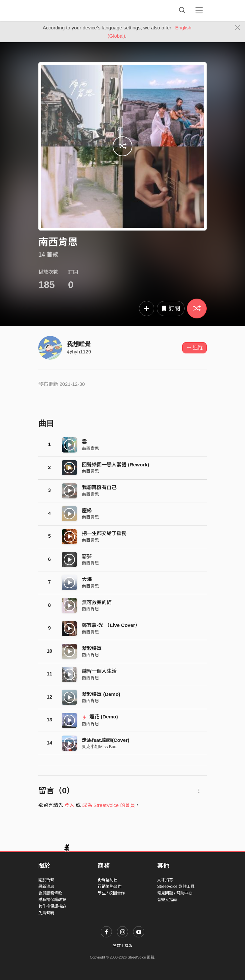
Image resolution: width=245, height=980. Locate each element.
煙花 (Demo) (100, 717)
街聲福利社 (108, 880)
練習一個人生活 (99, 671)
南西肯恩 (90, 448)
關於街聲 (46, 880)
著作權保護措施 (52, 906)
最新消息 (46, 887)
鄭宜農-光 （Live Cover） (111, 625)
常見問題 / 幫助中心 (175, 893)
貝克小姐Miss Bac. (100, 747)
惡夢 (87, 556)
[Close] (238, 28)
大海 (87, 579)
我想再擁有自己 (99, 487)
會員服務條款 (50, 893)
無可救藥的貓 (97, 602)
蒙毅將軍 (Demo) (101, 694)
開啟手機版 (122, 946)
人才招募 (165, 880)
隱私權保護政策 (52, 900)
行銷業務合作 (110, 887)
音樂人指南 (167, 900)
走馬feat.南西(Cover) (105, 740)
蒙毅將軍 (92, 648)
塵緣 (87, 510)
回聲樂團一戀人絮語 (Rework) (115, 465)
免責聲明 (46, 913)
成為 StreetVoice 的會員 (109, 805)
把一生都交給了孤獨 (104, 533)
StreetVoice (66, 10)
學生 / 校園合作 (111, 893)
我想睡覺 (79, 344)
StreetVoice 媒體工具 (176, 887)
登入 (69, 805)
